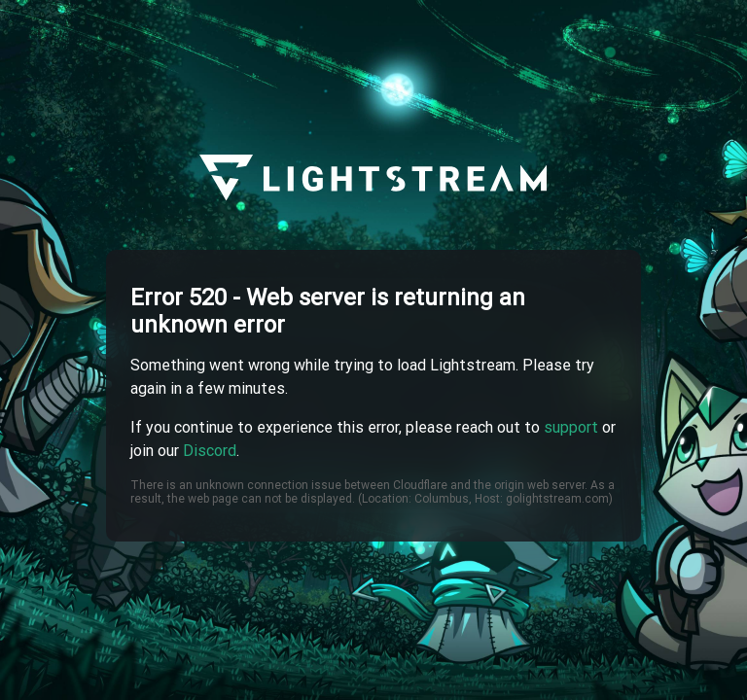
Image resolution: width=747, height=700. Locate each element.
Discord (210, 451)
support (571, 427)
